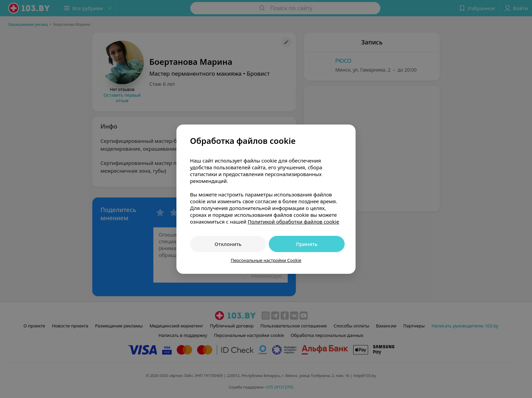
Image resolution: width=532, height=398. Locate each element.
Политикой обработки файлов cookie (293, 222)
